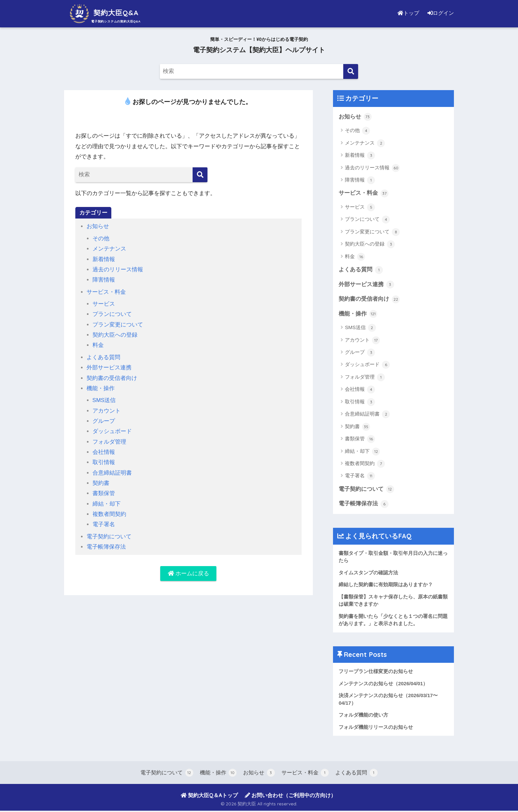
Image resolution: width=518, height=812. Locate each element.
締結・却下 (107, 504)
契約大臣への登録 (115, 335)
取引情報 (104, 462)
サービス (104, 304)
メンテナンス (109, 249)
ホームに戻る (189, 574)
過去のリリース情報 (118, 270)
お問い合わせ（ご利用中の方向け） (290, 796)
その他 (101, 238)
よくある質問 (103, 357)
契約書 (101, 483)
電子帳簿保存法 (106, 547)
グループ (104, 421)
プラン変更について (118, 325)
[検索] (351, 71)
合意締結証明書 (112, 473)
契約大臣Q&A (105, 13)
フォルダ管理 (109, 442)
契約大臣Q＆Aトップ (209, 796)
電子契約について (109, 537)
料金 (98, 345)
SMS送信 (104, 400)
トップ (409, 13)
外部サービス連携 (109, 368)
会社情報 (104, 452)
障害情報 (104, 280)
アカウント (107, 411)
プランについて (112, 314)
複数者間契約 (109, 514)
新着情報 (104, 259)
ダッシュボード (112, 431)
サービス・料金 (106, 292)
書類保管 (104, 493)
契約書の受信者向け (112, 378)
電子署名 (104, 524)
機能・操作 (101, 388)
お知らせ (98, 226)
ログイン (441, 13)
